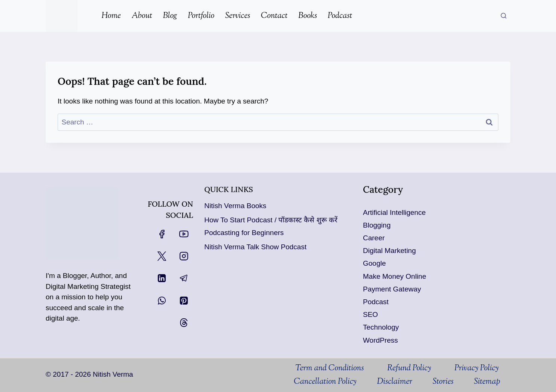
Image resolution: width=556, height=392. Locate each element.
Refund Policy (409, 368)
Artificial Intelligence (394, 212)
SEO (370, 314)
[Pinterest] (184, 300)
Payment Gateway (392, 289)
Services (238, 16)
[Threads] (184, 323)
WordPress (381, 340)
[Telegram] (184, 278)
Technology (381, 327)
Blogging (377, 225)
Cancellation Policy (325, 382)
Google (374, 263)
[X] (161, 256)
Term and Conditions (329, 368)
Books (308, 16)
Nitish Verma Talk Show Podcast (255, 247)
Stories (443, 382)
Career (374, 238)
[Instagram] (184, 256)
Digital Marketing (389, 251)
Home (111, 16)
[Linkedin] (161, 278)
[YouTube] (184, 234)
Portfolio (201, 16)
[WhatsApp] (161, 300)
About (142, 16)
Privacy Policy (477, 368)
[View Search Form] (504, 16)
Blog (170, 16)
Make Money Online (395, 276)
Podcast (340, 16)
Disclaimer (394, 382)
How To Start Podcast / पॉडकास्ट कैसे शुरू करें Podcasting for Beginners (271, 226)
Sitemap (487, 382)
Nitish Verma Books (235, 206)
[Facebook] (161, 234)
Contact (274, 16)
